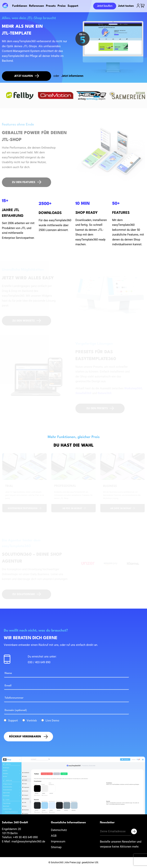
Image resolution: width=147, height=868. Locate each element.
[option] (20, 96)
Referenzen (37, 6)
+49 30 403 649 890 (25, 837)
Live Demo (52, 721)
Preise (62, 6)
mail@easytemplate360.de (28, 841)
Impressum (58, 841)
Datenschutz (59, 830)
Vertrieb (32, 721)
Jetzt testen (126, 6)
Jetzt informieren (72, 76)
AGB (54, 836)
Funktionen (20, 6)
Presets (51, 6)
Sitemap (56, 847)
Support (73, 6)
